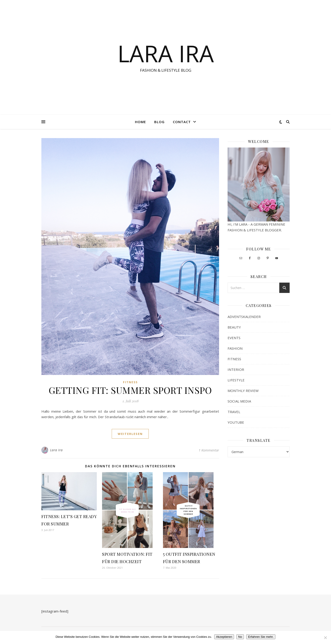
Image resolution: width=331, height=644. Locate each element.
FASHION (235, 348)
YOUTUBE (236, 422)
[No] (325, 638)
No (240, 637)
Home (140, 122)
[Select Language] (259, 452)
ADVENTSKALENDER (244, 317)
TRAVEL (234, 412)
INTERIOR (236, 369)
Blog (159, 122)
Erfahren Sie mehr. (261, 637)
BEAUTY (234, 327)
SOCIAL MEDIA (239, 401)
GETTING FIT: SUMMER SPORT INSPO (130, 390)
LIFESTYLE (236, 380)
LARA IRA (166, 53)
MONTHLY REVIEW (243, 391)
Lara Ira (56, 450)
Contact (182, 122)
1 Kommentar (209, 450)
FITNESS (130, 382)
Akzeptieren (224, 637)
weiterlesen (130, 434)
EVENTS (234, 338)
